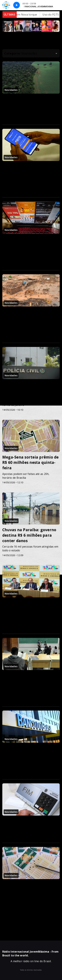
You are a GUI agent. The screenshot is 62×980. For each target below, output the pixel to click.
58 (38, 923)
